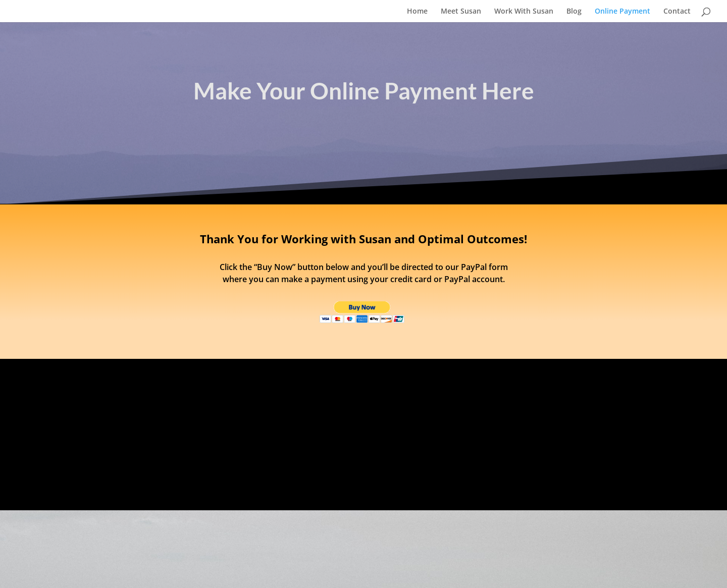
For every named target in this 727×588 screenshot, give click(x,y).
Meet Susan (461, 12)
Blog (574, 12)
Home (417, 12)
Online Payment (622, 12)
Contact (677, 12)
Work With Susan (524, 12)
